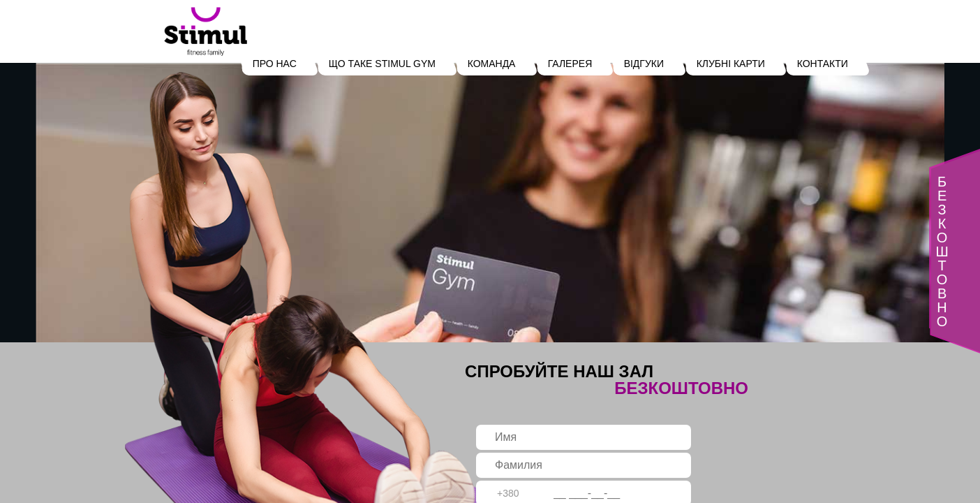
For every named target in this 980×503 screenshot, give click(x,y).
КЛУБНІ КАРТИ (730, 64)
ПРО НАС (275, 64)
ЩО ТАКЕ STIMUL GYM (382, 64)
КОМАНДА (492, 64)
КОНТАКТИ (822, 64)
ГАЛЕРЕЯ (570, 64)
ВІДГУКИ (644, 64)
